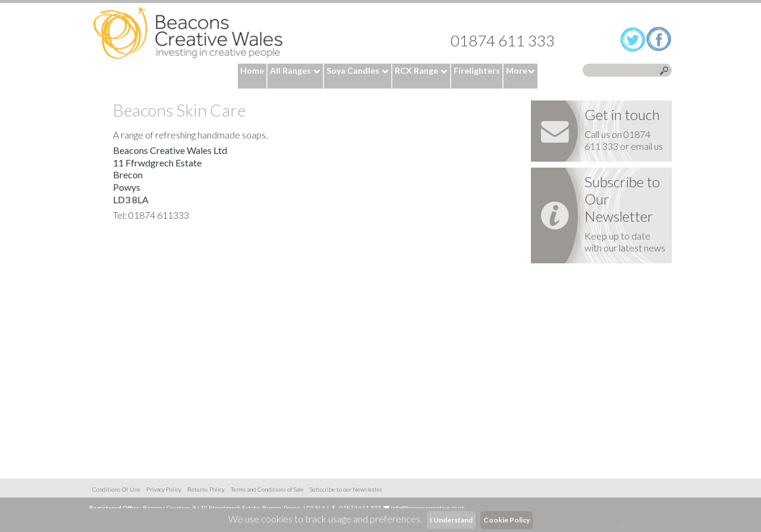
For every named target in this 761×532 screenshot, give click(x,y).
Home (188, 33)
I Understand (451, 520)
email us (647, 146)
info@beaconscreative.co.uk (428, 508)
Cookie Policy (507, 520)
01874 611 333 (503, 40)
